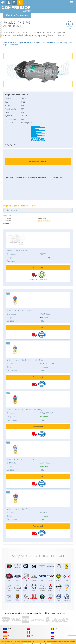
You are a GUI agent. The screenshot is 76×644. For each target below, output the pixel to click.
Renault (6, 42)
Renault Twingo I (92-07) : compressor (41, 42)
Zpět (69, 25)
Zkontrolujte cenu (38, 162)
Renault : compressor (18, 42)
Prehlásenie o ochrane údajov (54, 613)
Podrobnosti (38, 267)
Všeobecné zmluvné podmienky (30, 613)
